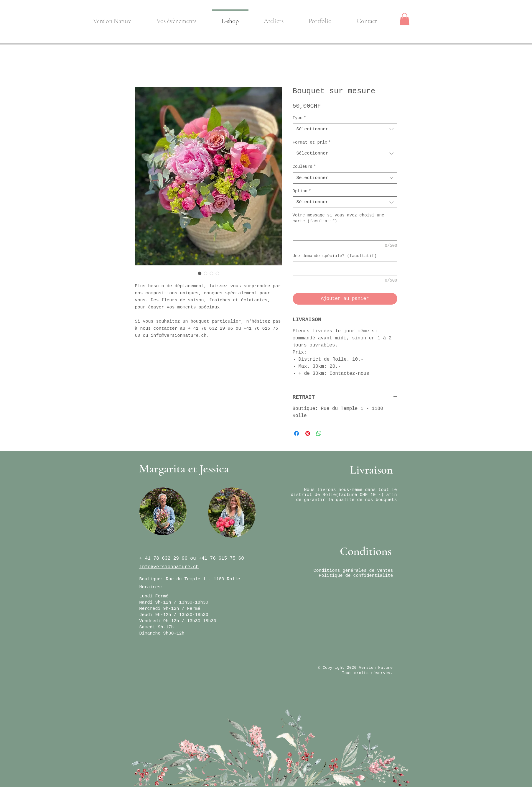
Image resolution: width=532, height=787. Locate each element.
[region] (163, 511)
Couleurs (304, 167)
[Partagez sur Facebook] (297, 433)
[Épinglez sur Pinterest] (308, 433)
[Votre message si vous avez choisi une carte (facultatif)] (345, 234)
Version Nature (376, 668)
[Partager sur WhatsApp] (319, 433)
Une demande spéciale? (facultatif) (335, 256)
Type (299, 118)
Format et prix (312, 142)
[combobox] (345, 129)
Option (302, 191)
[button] (405, 19)
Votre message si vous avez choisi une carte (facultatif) (339, 218)
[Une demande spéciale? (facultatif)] (345, 268)
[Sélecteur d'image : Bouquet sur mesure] (200, 273)
